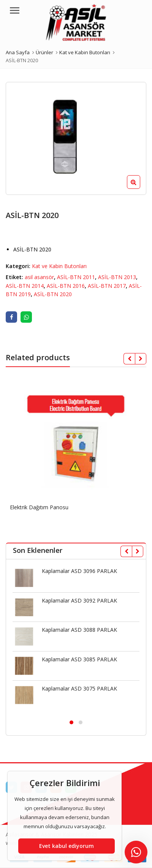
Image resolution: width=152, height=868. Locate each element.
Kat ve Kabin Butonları (59, 266)
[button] (140, 188)
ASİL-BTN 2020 (53, 294)
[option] (76, 138)
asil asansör (39, 277)
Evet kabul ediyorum (66, 846)
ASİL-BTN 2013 (117, 277)
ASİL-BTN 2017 (107, 286)
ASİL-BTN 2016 (66, 286)
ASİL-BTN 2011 (76, 277)
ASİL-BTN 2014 (25, 286)
